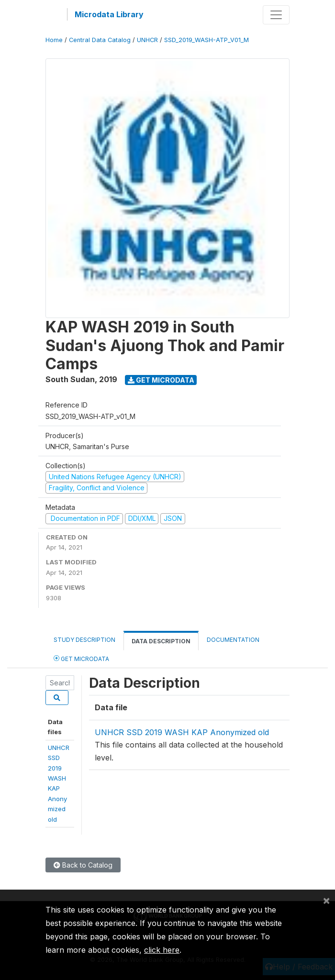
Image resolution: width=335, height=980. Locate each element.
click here (162, 950)
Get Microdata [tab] (81, 658)
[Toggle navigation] (276, 15)
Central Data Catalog (100, 40)
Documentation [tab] (233, 640)
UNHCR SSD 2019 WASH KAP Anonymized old (182, 732)
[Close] (326, 900)
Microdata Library (109, 14)
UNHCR (147, 40)
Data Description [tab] (161, 641)
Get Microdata (161, 380)
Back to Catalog (83, 865)
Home (54, 40)
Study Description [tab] (84, 640)
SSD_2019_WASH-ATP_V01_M (207, 40)
